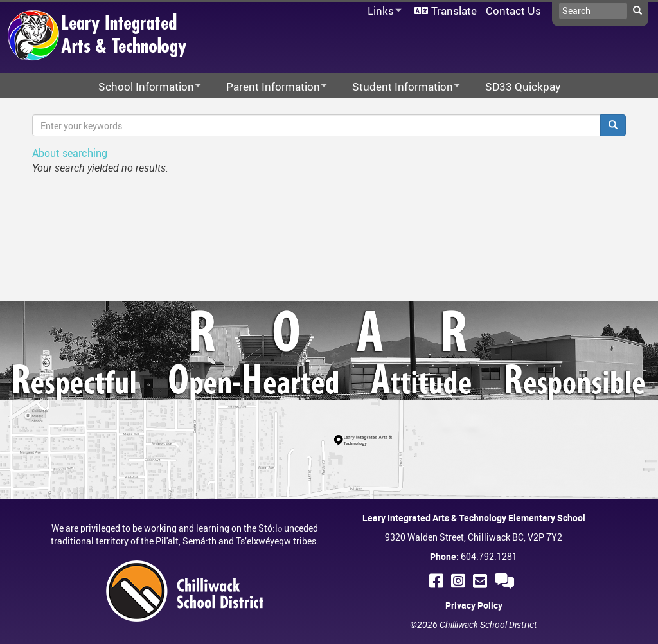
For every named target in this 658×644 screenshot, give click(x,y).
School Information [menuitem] (141, 87)
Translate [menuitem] (454, 11)
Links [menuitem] (382, 11)
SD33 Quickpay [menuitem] (523, 86)
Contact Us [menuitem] (513, 11)
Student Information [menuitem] (398, 87)
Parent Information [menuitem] (268, 87)
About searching (70, 153)
